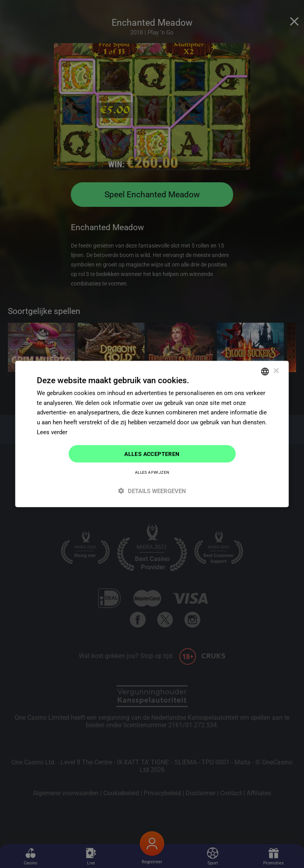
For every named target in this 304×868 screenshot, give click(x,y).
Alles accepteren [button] (152, 454)
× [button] (276, 371)
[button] (152, 491)
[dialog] (152, 434)
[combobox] (265, 371)
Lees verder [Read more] (52, 432)
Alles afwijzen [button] (152, 472)
